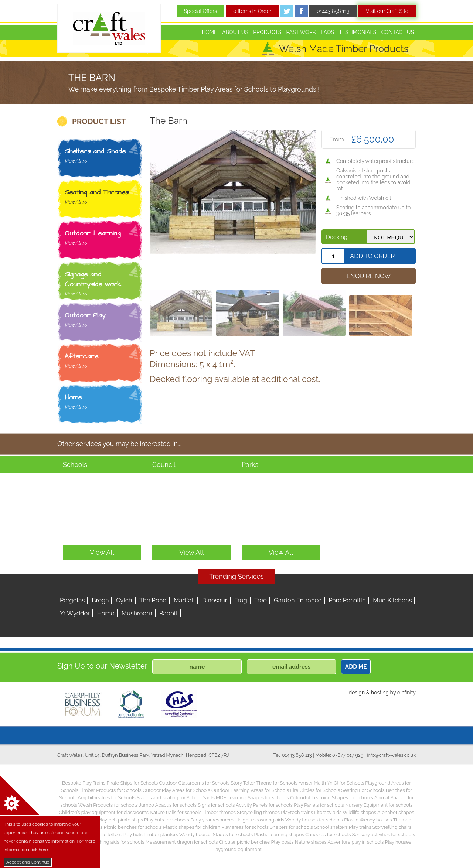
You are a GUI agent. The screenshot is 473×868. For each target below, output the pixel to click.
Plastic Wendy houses (368, 820)
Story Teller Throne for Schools (264, 783)
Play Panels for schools (319, 805)
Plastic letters (107, 835)
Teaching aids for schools (117, 842)
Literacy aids (328, 812)
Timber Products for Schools (110, 790)
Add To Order (372, 256)
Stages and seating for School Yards (176, 798)
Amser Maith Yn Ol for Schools (331, 783)
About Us (235, 32)
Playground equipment (236, 849)
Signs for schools (216, 805)
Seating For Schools (363, 790)
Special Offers (201, 11)
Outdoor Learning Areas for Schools (250, 790)
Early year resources (212, 820)
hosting (380, 693)
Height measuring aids (260, 820)
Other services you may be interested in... (119, 444)
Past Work (301, 32)
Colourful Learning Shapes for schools (332, 798)
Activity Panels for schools (264, 805)
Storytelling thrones (258, 812)
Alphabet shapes (396, 812)
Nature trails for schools (176, 812)
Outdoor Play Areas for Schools (176, 790)
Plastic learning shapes (279, 835)
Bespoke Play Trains (84, 783)
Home (210, 32)
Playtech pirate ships (120, 820)
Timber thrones (219, 812)
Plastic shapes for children (192, 827)
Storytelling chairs (392, 827)
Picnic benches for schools (133, 827)
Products (267, 32)
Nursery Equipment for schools (379, 805)
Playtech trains (297, 812)
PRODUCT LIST (99, 122)
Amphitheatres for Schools (107, 798)
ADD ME (356, 667)
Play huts (133, 835)
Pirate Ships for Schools (132, 783)
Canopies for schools (328, 835)
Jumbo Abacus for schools (168, 805)
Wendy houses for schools (314, 820)
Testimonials (358, 32)
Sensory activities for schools (384, 835)
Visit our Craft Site (387, 11)
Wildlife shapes (359, 812)
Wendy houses (195, 835)
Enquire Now (369, 276)
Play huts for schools (167, 820)
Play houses (398, 842)
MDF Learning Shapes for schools (252, 798)
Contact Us (398, 32)
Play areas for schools (245, 827)
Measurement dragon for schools (182, 842)
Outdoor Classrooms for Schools (194, 783)
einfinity (406, 693)
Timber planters (161, 835)
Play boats (283, 842)
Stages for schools (233, 835)
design (357, 693)
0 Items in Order (252, 11)
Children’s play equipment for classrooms (104, 812)
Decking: (337, 237)
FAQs (327, 32)
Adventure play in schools (356, 842)
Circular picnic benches (245, 842)
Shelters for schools (291, 827)
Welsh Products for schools (108, 805)
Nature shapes (311, 842)
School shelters (331, 827)
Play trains (360, 827)
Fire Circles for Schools (315, 790)
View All (102, 552)
